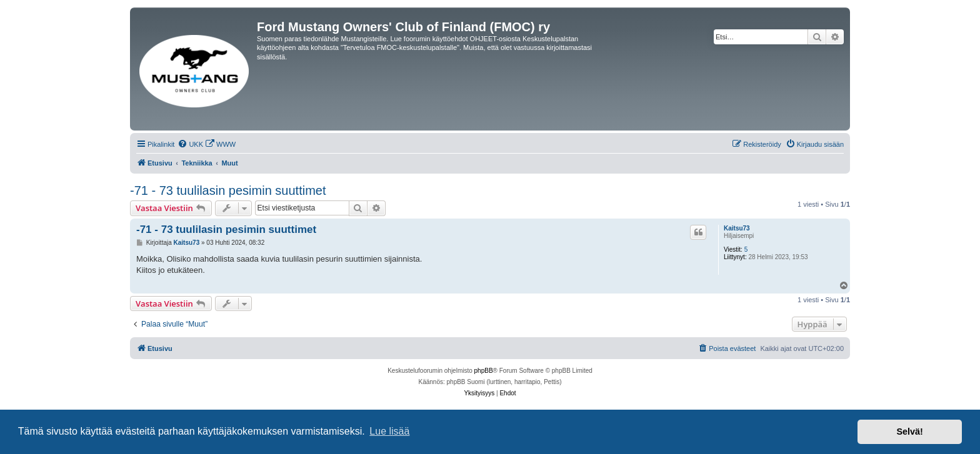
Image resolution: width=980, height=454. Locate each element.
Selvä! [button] (909, 432)
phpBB (484, 371)
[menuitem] (190, 144)
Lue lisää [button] (389, 431)
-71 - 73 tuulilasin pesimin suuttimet (228, 190)
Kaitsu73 (737, 228)
